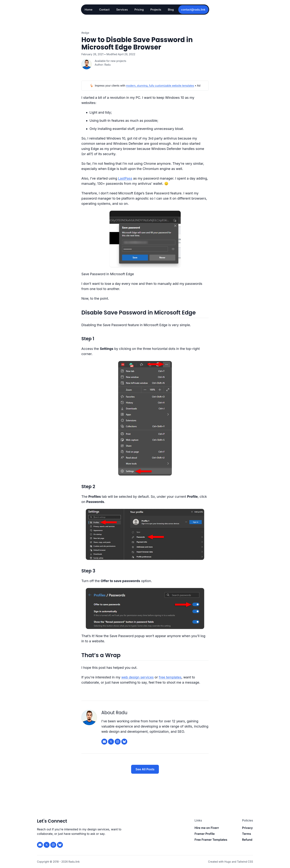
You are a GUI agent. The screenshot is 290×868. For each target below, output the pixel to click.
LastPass (125, 178)
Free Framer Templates (211, 840)
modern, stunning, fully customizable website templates (160, 86)
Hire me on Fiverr (207, 828)
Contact (104, 10)
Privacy (247, 828)
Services (122, 10)
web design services (138, 677)
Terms (247, 834)
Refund (247, 840)
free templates (170, 677)
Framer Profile (205, 834)
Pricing (139, 10)
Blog (171, 10)
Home (89, 10)
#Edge (85, 33)
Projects (156, 10)
